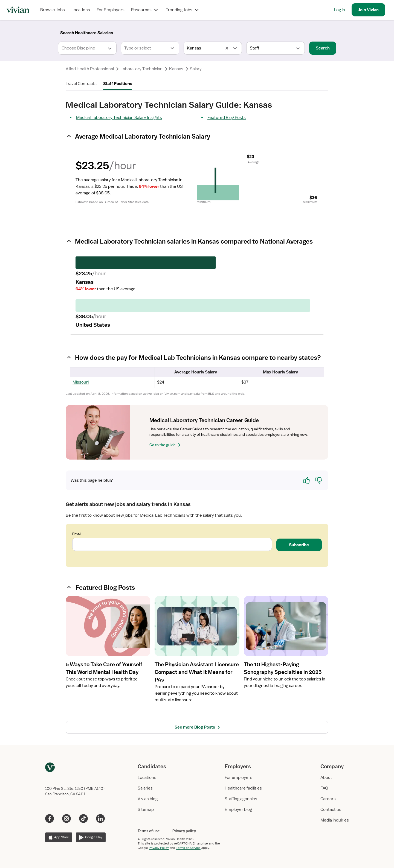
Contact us (331, 809)
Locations (81, 10)
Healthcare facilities (243, 788)
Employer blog (238, 809)
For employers (238, 778)
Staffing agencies (241, 799)
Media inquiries (335, 820)
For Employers (111, 10)
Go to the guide (166, 445)
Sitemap (146, 809)
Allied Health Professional (90, 69)
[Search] (87, 33)
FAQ (324, 788)
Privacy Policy (159, 848)
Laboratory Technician (141, 69)
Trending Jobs (183, 10)
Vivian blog (148, 799)
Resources (145, 10)
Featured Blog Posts (227, 118)
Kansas (176, 69)
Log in (340, 10)
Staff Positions (118, 84)
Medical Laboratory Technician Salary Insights (119, 118)
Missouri (81, 382)
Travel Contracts (81, 84)
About (326, 778)
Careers (328, 799)
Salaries (145, 788)
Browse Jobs (53, 10)
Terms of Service (188, 848)
